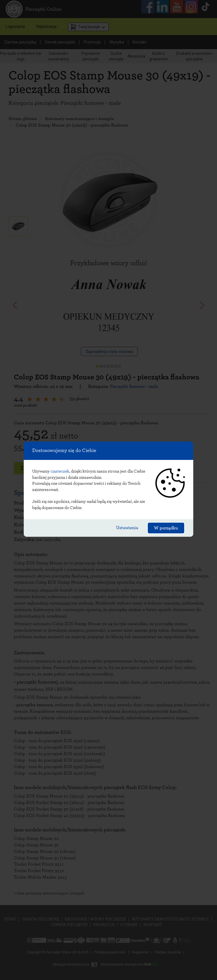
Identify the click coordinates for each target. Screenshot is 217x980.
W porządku (166, 528)
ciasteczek (60, 471)
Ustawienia (127, 528)
